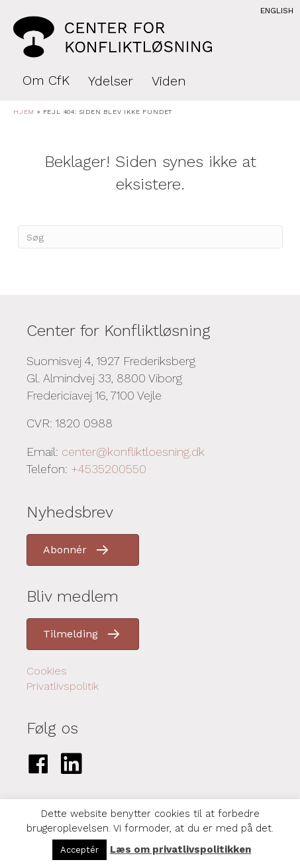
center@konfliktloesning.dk (133, 452)
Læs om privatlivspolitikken (180, 849)
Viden (169, 81)
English (277, 11)
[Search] (150, 237)
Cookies (47, 671)
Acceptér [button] (79, 850)
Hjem (24, 112)
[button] (83, 550)
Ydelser (111, 81)
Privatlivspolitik (63, 686)
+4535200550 (109, 469)
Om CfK (46, 80)
